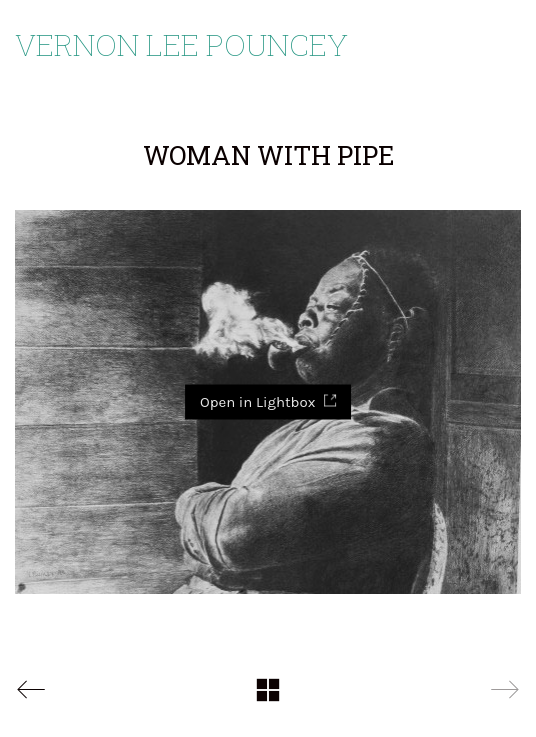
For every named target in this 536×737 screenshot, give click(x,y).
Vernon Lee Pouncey (181, 44)
